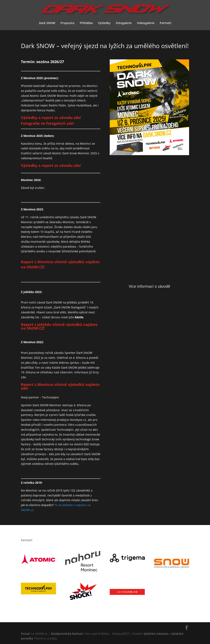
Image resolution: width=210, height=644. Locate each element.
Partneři (165, 23)
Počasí (25, 634)
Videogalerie (146, 23)
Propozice (67, 23)
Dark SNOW (47, 23)
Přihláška (86, 23)
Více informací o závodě (149, 286)
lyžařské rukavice (156, 634)
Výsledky (104, 23)
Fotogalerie (124, 23)
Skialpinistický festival (67, 634)
